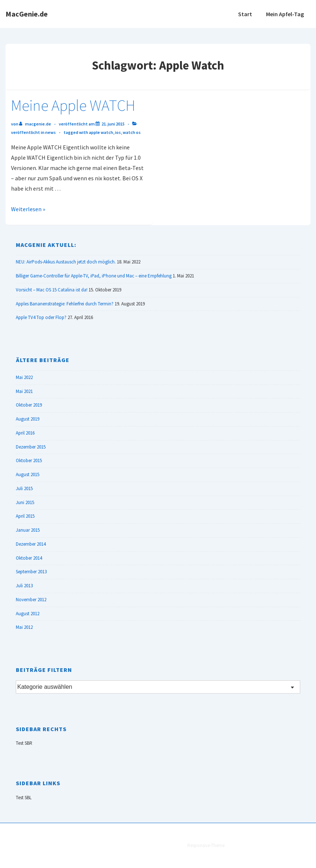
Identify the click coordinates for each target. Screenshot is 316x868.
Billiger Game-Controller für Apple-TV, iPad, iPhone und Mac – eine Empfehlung (94, 276)
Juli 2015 (24, 488)
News (51, 132)
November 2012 (31, 600)
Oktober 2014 (29, 558)
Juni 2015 (25, 502)
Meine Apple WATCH (73, 105)
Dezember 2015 (31, 447)
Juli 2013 (24, 586)
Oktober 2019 (29, 405)
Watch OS (132, 132)
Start (245, 14)
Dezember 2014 (31, 544)
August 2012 (28, 614)
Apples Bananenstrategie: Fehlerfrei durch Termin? (65, 304)
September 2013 (31, 572)
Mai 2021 (24, 391)
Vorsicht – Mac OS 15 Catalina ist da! (52, 290)
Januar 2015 (28, 530)
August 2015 (28, 474)
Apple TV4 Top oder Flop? (41, 317)
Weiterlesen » (28, 209)
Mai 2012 (24, 627)
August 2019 (28, 419)
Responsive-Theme (206, 845)
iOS (118, 132)
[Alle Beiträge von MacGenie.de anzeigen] (35, 124)
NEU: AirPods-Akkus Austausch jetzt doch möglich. (66, 262)
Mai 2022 (24, 377)
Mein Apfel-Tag (285, 14)
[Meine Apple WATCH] (113, 124)
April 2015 (25, 516)
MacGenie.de (27, 14)
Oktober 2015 (29, 460)
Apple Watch (101, 132)
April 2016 (25, 433)
